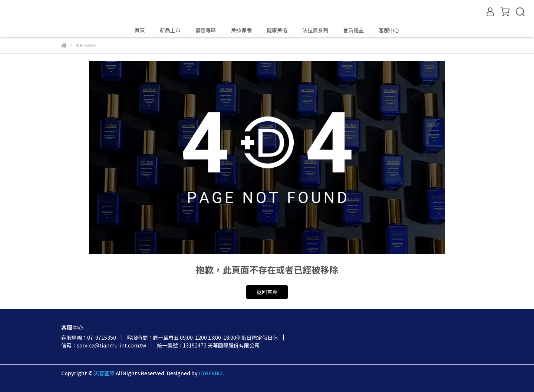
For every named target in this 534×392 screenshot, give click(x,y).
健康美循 (277, 30)
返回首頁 (267, 292)
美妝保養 (241, 30)
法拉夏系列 (315, 30)
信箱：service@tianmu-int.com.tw (104, 345)
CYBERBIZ (211, 373)
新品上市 (170, 30)
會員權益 (353, 30)
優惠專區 (206, 30)
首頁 (140, 30)
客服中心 (389, 30)
